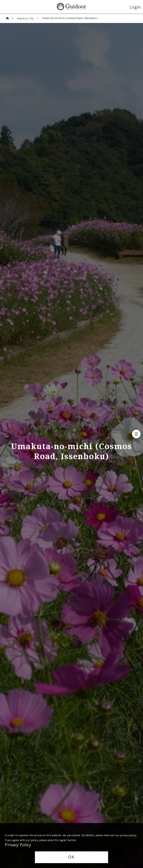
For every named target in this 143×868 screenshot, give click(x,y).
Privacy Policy (18, 845)
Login (135, 7)
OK (71, 857)
